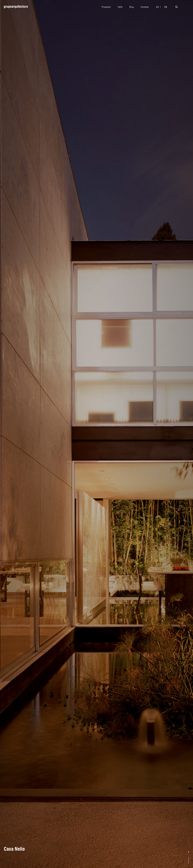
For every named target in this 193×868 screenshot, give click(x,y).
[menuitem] (157, 7)
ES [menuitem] (157, 7)
